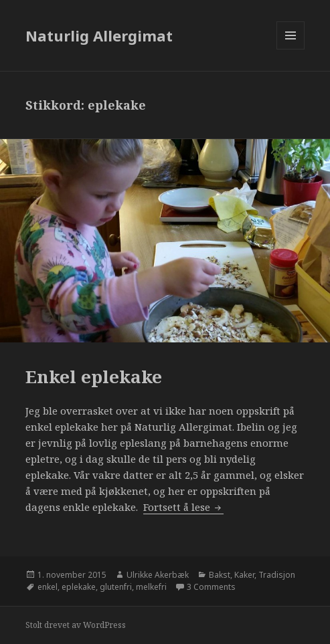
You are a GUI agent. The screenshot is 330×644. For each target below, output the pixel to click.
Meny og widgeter (291, 49)
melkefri (151, 587)
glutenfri (116, 587)
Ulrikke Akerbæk (158, 575)
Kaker (244, 575)
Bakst (220, 575)
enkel (48, 587)
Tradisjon (277, 575)
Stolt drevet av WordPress (76, 625)
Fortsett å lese (183, 507)
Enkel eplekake (94, 377)
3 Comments (211, 587)
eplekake (79, 587)
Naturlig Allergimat (99, 35)
